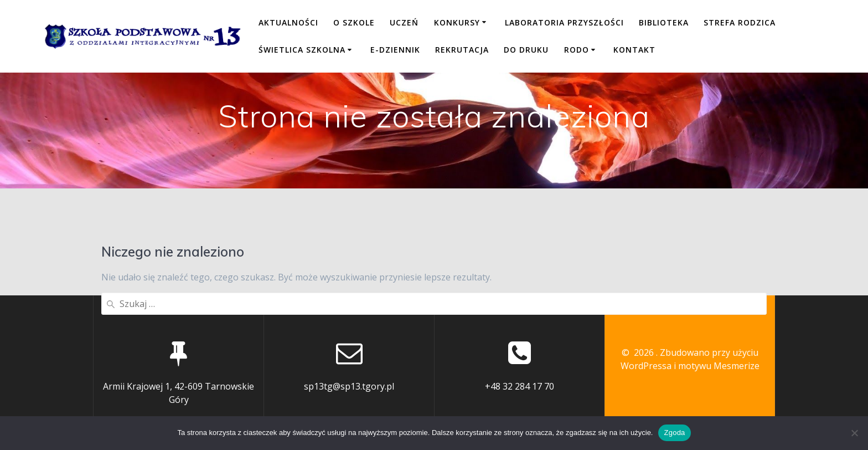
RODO (577, 50)
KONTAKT (634, 50)
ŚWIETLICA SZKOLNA (302, 50)
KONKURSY (457, 22)
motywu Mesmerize (719, 366)
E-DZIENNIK (395, 50)
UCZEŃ (404, 22)
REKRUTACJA (462, 50)
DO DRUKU (526, 50)
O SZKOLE (354, 22)
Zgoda (674, 433)
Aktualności (288, 22)
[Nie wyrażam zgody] (854, 433)
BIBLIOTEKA (664, 22)
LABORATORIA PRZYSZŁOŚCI (564, 22)
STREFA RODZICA (740, 22)
